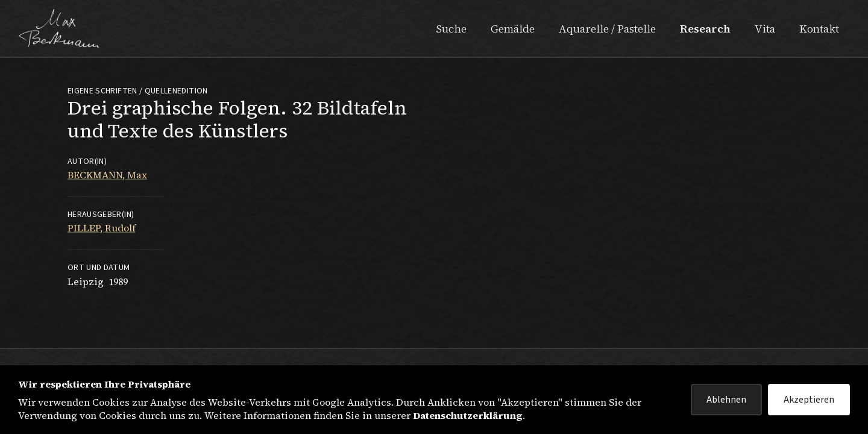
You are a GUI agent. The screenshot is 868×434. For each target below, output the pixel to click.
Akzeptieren (809, 400)
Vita (765, 29)
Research (705, 29)
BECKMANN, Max (107, 175)
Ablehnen (726, 400)
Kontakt (819, 29)
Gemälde (513, 29)
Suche (451, 29)
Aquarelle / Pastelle (607, 29)
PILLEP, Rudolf (102, 228)
